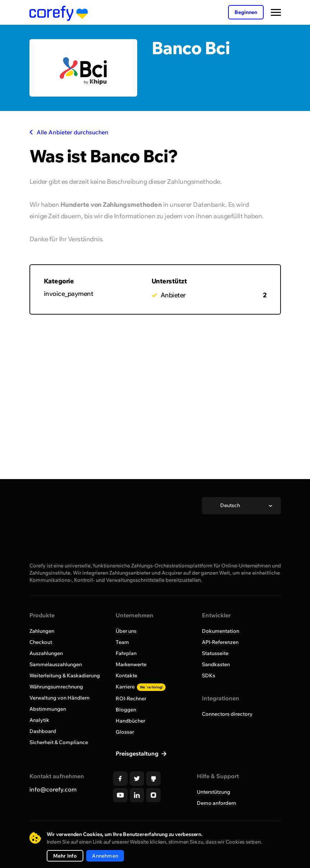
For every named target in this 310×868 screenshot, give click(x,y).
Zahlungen (42, 631)
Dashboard (43, 731)
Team (122, 642)
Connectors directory (227, 714)
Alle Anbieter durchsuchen (69, 132)
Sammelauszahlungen (56, 664)
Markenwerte (131, 664)
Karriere (141, 687)
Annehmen (105, 856)
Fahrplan (126, 653)
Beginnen (246, 12)
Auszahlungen (46, 653)
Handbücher (130, 721)
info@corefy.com (53, 789)
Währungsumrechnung (56, 687)
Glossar (125, 732)
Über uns (126, 631)
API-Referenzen (220, 642)
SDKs (209, 676)
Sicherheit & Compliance (59, 742)
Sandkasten (216, 664)
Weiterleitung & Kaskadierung (65, 676)
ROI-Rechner (131, 698)
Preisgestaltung (138, 753)
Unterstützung (214, 792)
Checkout (41, 642)
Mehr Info (65, 856)
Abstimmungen (48, 709)
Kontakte (126, 676)
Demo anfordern (216, 803)
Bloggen (126, 710)
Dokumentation (221, 631)
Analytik (39, 720)
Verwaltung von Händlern (59, 698)
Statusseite (215, 653)
